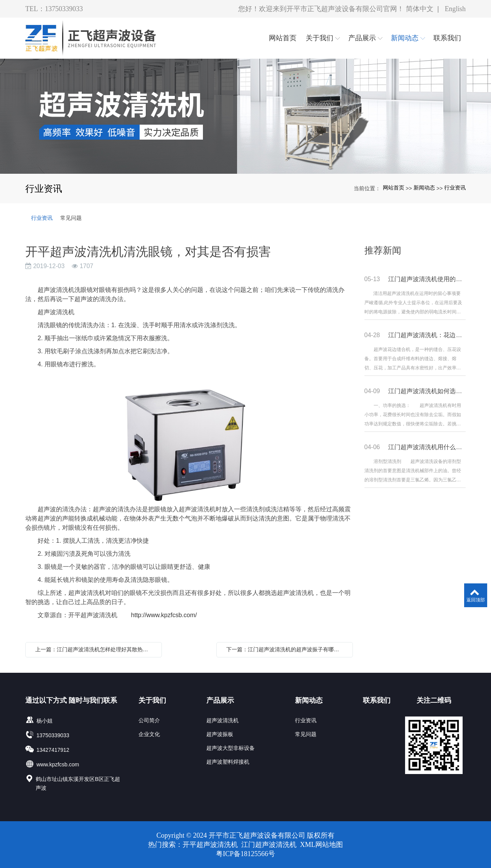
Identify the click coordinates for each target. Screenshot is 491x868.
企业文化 (149, 734)
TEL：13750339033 (54, 9)
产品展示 (220, 700)
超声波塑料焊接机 (228, 762)
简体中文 (419, 9)
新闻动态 (424, 188)
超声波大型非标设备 (231, 748)
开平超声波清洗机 (211, 845)
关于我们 (152, 700)
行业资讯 (455, 188)
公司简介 (149, 720)
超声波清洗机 (222, 720)
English (455, 9)
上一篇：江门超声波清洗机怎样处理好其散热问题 (94, 649)
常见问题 (71, 218)
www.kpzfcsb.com (58, 764)
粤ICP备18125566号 (245, 854)
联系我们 (377, 700)
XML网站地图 (321, 845)
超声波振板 (220, 734)
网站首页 (394, 188)
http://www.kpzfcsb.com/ (164, 615)
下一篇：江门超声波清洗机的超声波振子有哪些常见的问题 (287, 649)
